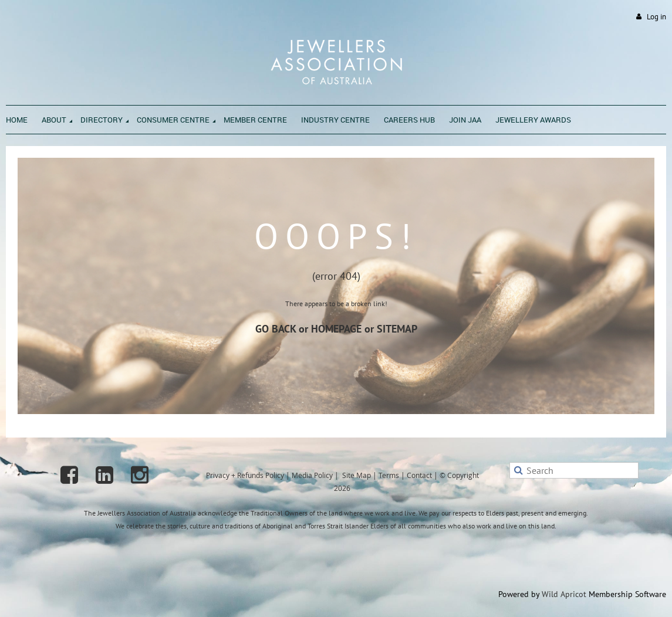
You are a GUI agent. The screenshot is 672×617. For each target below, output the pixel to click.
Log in (656, 17)
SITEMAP (397, 329)
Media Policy (312, 475)
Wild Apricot (564, 594)
